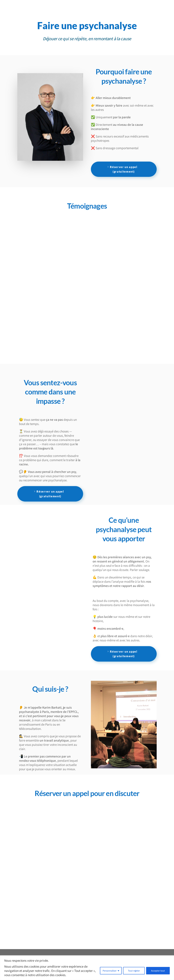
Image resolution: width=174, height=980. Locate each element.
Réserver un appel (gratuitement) (124, 169)
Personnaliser (110, 971)
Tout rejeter (134, 971)
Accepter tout (158, 971)
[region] (87, 968)
